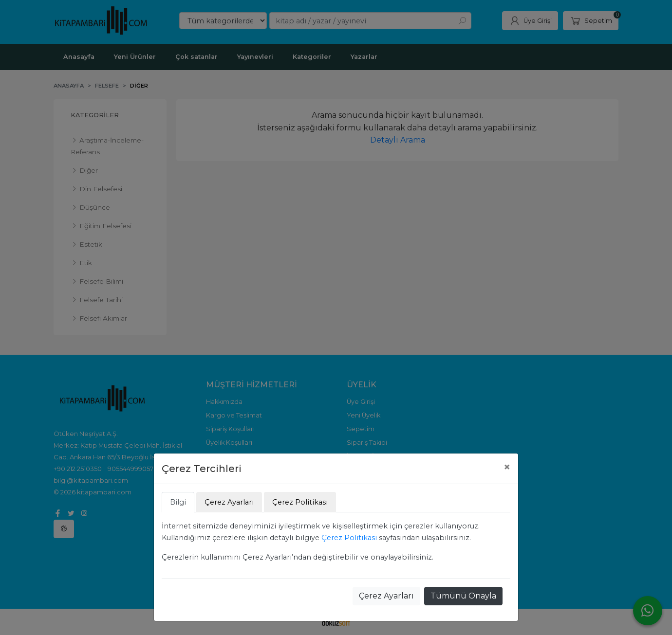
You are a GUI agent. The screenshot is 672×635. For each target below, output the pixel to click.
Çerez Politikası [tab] (300, 502)
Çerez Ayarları (386, 596)
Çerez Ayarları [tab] (229, 502)
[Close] (507, 467)
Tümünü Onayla (463, 596)
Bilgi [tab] (178, 502)
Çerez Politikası (349, 538)
